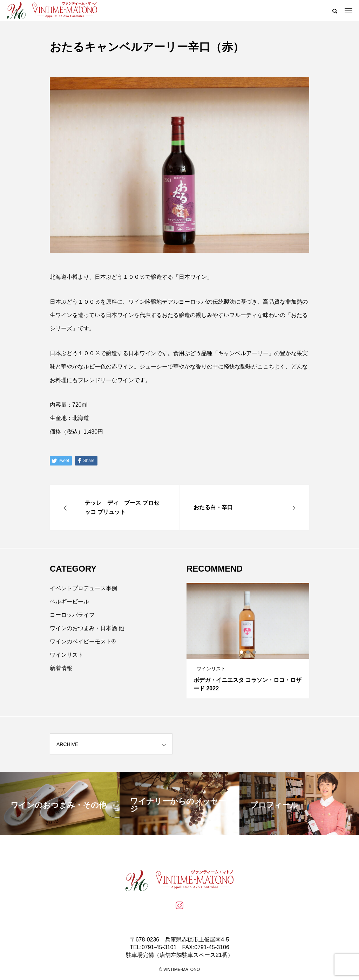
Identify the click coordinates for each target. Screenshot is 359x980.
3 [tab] (255, 652)
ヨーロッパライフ (72, 615)
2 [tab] (248, 652)
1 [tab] (242, 652)
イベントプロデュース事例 (83, 588)
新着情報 (61, 668)
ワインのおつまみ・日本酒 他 (87, 628)
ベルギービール (69, 602)
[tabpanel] (248, 641)
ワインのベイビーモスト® (83, 641)
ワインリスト (67, 655)
